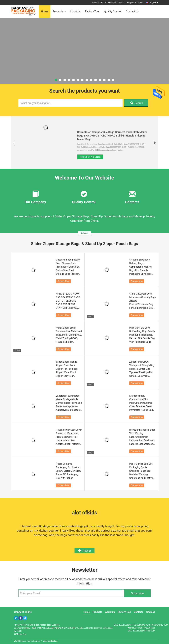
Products (58, 11)
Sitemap (151, 612)
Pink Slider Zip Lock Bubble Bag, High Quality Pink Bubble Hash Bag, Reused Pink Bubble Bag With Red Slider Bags (142, 335)
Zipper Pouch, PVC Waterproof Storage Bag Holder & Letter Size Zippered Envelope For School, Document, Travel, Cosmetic (142, 369)
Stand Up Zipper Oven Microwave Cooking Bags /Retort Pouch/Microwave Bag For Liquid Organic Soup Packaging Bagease (143, 301)
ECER (19, 631)
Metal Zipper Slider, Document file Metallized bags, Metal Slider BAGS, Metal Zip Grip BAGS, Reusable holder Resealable (69, 335)
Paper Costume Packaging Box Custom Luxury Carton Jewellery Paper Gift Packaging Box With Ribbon (68, 471)
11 (100, 80)
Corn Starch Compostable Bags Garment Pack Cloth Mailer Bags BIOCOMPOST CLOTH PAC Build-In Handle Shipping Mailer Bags (112, 136)
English (154, 3)
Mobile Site (20, 634)
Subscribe (137, 593)
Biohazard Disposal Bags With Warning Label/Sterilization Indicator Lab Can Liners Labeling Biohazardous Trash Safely (142, 437)
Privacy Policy (20, 625)
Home (45, 11)
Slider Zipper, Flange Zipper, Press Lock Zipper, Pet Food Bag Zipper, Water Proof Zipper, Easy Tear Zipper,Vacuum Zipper (67, 369)
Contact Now (63, 281)
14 (113, 80)
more (84, 551)
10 (96, 80)
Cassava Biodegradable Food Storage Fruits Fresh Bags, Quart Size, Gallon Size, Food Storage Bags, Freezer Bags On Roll (68, 267)
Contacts (139, 612)
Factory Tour (92, 11)
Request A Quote (135, 3)
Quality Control (113, 11)
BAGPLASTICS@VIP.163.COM (141, 631)
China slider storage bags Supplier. (44, 625)
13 (109, 80)
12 (104, 80)
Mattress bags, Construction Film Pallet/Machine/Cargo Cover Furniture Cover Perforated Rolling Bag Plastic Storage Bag (141, 403)
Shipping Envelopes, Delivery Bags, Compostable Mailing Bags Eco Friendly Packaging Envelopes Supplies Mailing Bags (141, 267)
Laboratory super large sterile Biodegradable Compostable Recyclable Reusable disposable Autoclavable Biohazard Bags (69, 403)
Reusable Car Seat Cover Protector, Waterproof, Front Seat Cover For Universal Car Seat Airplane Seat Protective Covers (69, 437)
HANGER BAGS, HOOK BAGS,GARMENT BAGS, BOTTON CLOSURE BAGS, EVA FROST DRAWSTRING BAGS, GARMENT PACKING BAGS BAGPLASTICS (68, 301)
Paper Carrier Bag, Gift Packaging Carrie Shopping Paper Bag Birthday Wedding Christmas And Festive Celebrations (141, 471)
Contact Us (132, 11)
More (84, 233)
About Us (75, 11)
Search (137, 103)
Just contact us (50, 641)
